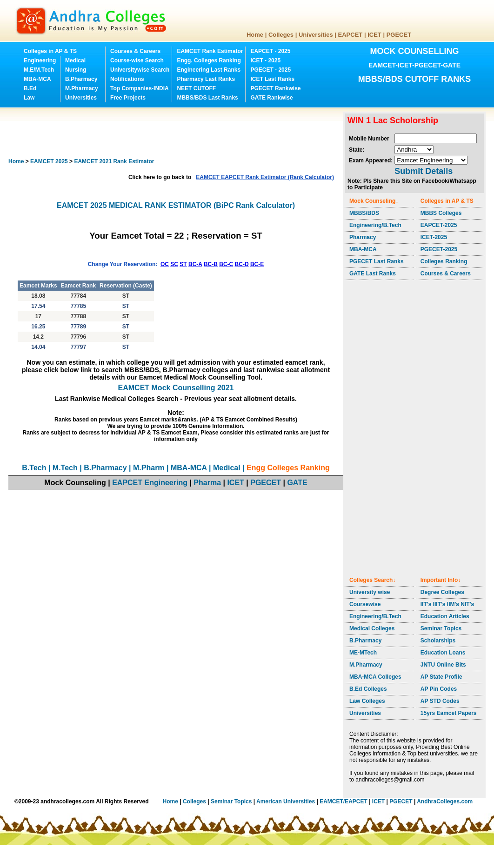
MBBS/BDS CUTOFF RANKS (415, 79)
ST (183, 264)
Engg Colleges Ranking (288, 468)
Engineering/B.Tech (375, 225)
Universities (316, 35)
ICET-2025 (434, 237)
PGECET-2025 (439, 249)
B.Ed (30, 88)
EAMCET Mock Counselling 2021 (176, 388)
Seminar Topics (441, 628)
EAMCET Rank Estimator (210, 51)
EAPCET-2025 (439, 225)
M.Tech (65, 468)
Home (255, 35)
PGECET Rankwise (275, 88)
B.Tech (34, 468)
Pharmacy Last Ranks (206, 79)
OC (165, 264)
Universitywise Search (140, 70)
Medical (75, 60)
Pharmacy (363, 237)
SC (174, 264)
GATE (297, 483)
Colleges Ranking (444, 261)
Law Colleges (367, 701)
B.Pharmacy (81, 79)
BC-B (211, 264)
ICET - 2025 (265, 60)
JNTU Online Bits (443, 665)
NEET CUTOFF (196, 88)
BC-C (226, 264)
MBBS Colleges (441, 213)
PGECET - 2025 (270, 70)
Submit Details (424, 171)
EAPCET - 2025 (270, 51)
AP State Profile (441, 677)
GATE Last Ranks (373, 274)
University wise (370, 592)
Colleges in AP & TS (50, 51)
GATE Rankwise (271, 98)
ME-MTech (363, 653)
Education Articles (445, 616)
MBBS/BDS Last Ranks (207, 98)
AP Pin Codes (439, 689)
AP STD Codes (440, 701)
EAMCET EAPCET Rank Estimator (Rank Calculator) (265, 177)
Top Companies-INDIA (140, 88)
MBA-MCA (37, 79)
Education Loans (443, 653)
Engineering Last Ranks (209, 70)
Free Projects (128, 98)
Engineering (40, 60)
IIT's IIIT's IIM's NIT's (447, 604)
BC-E (257, 264)
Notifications (127, 79)
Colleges (281, 35)
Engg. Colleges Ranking (209, 60)
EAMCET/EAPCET (344, 801)
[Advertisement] (178, 133)
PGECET (399, 35)
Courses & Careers (135, 51)
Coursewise (365, 604)
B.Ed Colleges (368, 689)
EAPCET (350, 35)
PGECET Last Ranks (377, 261)
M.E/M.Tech (39, 70)
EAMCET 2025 (49, 161)
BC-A (195, 264)
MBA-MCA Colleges (375, 677)
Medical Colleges (372, 628)
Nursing (76, 70)
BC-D (242, 264)
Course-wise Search (137, 60)
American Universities (286, 801)
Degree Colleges (442, 592)
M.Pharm (149, 468)
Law (29, 98)
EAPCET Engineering (150, 483)
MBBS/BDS (364, 213)
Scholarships (438, 641)
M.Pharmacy (82, 88)
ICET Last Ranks (272, 79)
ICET (374, 35)
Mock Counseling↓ (374, 201)
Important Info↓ (441, 580)
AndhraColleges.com (445, 801)
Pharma (207, 483)
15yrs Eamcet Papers (449, 713)
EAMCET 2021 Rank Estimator (114, 161)
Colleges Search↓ (372, 580)
